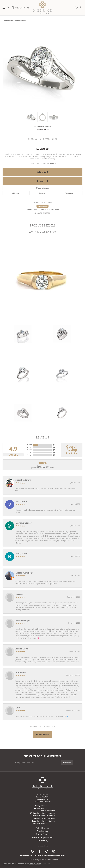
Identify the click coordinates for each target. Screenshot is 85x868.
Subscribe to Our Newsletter (42, 756)
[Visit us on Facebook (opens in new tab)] (39, 851)
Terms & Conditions (44, 855)
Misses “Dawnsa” (24, 573)
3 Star (29, 450)
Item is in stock (42, 206)
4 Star (29, 447)
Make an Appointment (42, 837)
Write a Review (43, 734)
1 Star (29, 455)
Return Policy (25, 855)
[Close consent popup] (50, 864)
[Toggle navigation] (3, 8)
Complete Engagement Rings (15, 20)
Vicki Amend (22, 501)
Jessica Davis (22, 649)
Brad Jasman (22, 554)
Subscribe (67, 763)
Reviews (42, 437)
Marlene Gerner (23, 523)
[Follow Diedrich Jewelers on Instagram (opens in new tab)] (54, 851)
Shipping (16, 193)
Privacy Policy (33, 855)
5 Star (29, 445)
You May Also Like (43, 232)
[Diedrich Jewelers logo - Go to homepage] (43, 8)
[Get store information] (42, 802)
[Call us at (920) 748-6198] (42, 799)
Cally (18, 708)
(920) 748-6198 (43, 129)
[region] (42, 69)
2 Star (29, 452)
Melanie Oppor (23, 620)
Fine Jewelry (42, 831)
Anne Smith (21, 673)
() (54, 445)
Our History (42, 840)
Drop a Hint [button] (43, 181)
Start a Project (42, 834)
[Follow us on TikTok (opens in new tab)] (47, 851)
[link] (20, 8)
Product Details (43, 225)
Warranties (69, 193)
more (53, 163)
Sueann (19, 594)
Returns (42, 193)
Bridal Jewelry (42, 828)
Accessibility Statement (57, 855)
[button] (8, 8)
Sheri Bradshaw (23, 480)
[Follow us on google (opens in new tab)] (32, 851)
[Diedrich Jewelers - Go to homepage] (42, 783)
